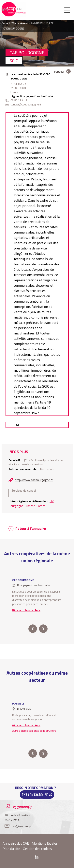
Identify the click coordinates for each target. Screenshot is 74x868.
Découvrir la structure (26, 610)
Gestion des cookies (37, 849)
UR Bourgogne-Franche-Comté (31, 503)
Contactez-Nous (40, 795)
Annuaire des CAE (16, 843)
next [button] (43, 629)
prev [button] (33, 629)
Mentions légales (45, 843)
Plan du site (11, 849)
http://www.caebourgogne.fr (34, 480)
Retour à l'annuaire (31, 529)
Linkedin (37, 857)
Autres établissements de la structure (34, 731)
